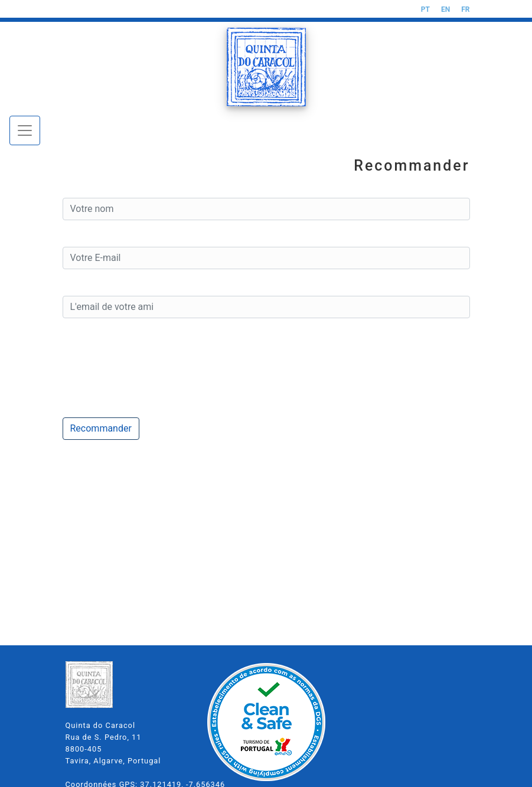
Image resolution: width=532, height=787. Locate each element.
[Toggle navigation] (25, 130)
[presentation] (152, 368)
